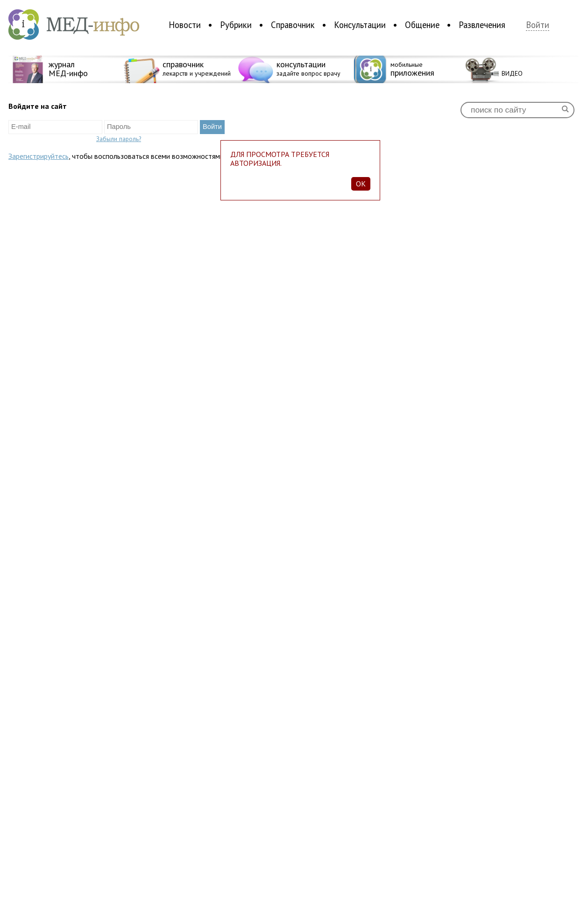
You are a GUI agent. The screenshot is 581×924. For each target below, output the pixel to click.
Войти (538, 25)
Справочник (293, 25)
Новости (185, 25)
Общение (422, 25)
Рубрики (236, 25)
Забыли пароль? (119, 139)
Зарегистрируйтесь (39, 156)
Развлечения (482, 25)
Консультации (360, 25)
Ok (361, 184)
